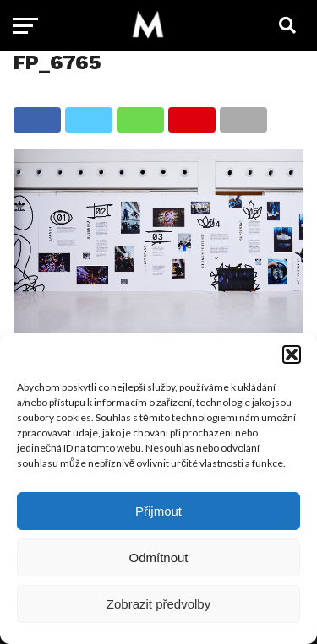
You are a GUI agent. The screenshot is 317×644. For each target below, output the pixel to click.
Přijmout (158, 511)
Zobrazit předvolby (158, 604)
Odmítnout (158, 557)
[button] (292, 354)
